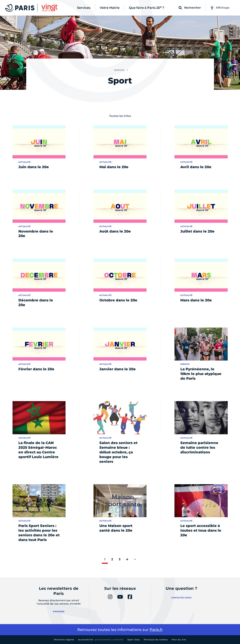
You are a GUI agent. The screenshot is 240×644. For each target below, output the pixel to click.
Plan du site (179, 640)
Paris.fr (156, 630)
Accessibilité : (101, 640)
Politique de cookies (156, 640)
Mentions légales (64, 640)
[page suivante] (135, 559)
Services (119, 70)
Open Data (134, 640)
